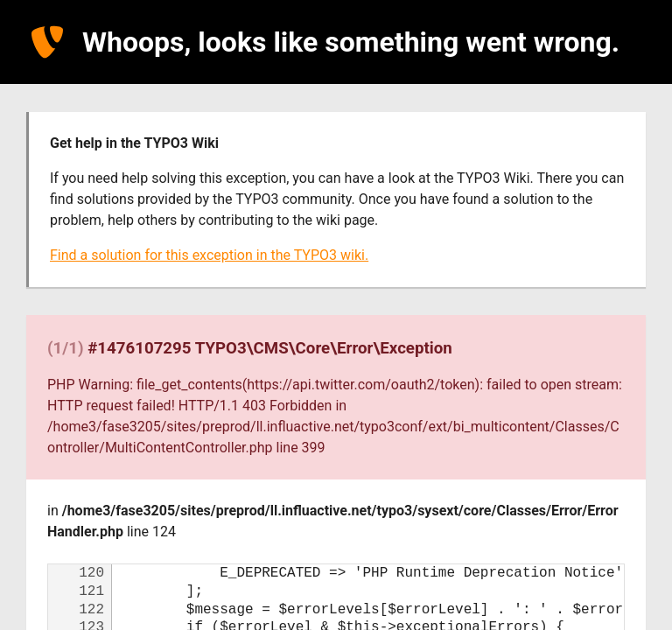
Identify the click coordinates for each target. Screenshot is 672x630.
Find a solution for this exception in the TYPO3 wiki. (209, 255)
